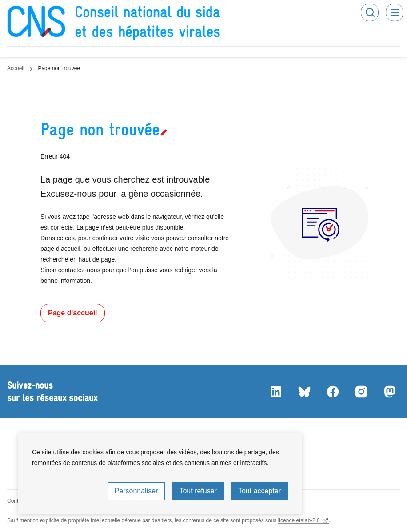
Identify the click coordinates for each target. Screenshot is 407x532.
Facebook (332, 392)
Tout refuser (198, 491)
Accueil (16, 68)
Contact (16, 501)
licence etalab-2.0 (299, 520)
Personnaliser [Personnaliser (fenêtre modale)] (136, 491)
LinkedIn (275, 392)
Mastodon (389, 392)
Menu (395, 12)
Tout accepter (259, 491)
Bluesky (304, 392)
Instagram (361, 392)
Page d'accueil (73, 313)
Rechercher (370, 12)
